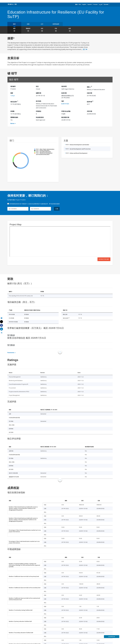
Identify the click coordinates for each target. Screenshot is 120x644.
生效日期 (89, 93)
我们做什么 (11, 4)
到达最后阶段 (40, 117)
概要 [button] (14, 30)
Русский (106, 4)
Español (90, 4)
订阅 (57, 209)
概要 (14, 24)
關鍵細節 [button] (28, 30)
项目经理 (64, 86)
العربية (101, 4)
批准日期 (64, 93)
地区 (63, 101)
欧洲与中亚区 (65, 104)
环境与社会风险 (66, 111)
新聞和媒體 (56, 24)
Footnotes (11, 353)
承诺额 (12, 111)
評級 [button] (56, 30)
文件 (42, 24)
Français (95, 4)
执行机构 (38, 101)
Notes (12, 123)
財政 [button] (42, 30)
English (84, 4)
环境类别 (38, 111)
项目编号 (13, 86)
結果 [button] (70, 30)
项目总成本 (14, 101)
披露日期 (38, 93)
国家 (12, 93)
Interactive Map (104, 259)
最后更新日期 (65, 117)
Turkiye (13, 96)
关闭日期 (89, 111)
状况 (37, 86)
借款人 (89, 87)
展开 (85, 49)
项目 (16, 4)
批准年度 (90, 101)
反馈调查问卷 (112, 637)
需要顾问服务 (14, 117)
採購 (28, 24)
